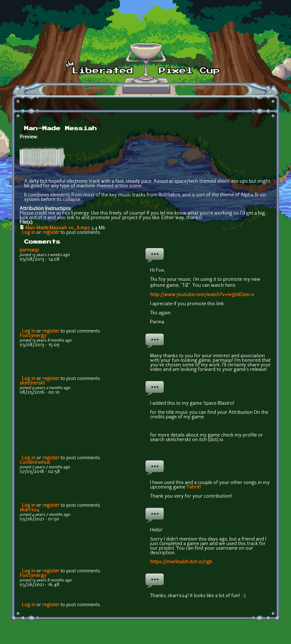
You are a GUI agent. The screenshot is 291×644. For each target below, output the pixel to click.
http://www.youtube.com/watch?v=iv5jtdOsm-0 (202, 295)
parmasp (29, 250)
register (51, 233)
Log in (29, 233)
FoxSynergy (33, 336)
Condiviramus (35, 463)
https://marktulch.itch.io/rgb (181, 562)
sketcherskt (32, 383)
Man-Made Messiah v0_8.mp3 (58, 228)
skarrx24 (29, 510)
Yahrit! (194, 487)
